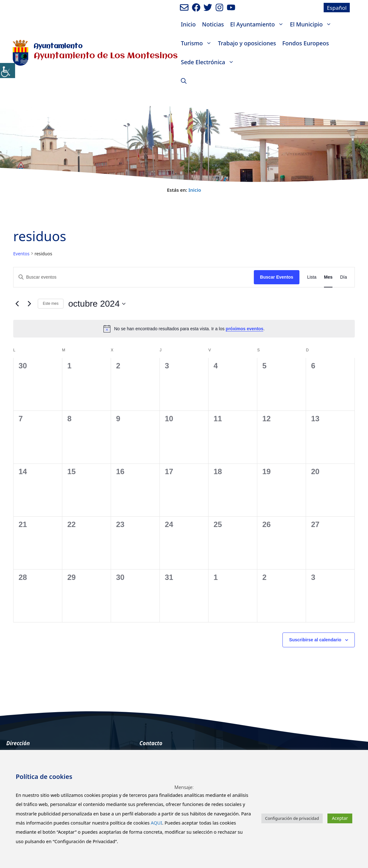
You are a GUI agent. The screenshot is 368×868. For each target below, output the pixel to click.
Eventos (21, 254)
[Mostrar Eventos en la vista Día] (343, 277)
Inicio (188, 24)
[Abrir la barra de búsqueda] (184, 81)
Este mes (51, 304)
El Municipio (312, 24)
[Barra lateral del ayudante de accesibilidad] (8, 71)
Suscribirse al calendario (315, 640)
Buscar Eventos (277, 277)
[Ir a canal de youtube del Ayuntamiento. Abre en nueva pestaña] (231, 7)
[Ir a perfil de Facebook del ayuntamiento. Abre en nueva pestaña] (196, 7)
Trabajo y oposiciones (247, 43)
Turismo (198, 43)
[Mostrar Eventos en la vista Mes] (328, 277)
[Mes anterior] (17, 304)
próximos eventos (245, 329)
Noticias (213, 24)
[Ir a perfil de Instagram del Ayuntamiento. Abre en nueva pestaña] (219, 7)
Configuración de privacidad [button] (292, 818)
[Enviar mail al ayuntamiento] (184, 7)
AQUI (156, 823)
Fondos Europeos (306, 43)
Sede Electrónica (209, 62)
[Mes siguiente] (29, 304)
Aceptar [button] (340, 818)
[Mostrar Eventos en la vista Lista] (312, 277)
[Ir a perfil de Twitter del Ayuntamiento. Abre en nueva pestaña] (208, 7)
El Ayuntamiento (259, 24)
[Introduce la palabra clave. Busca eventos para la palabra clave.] (134, 277)
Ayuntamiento (58, 46)
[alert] (184, 329)
